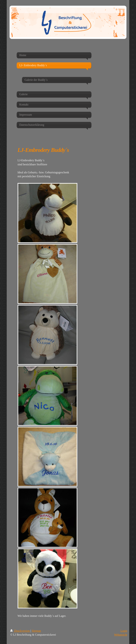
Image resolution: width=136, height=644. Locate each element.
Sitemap (36, 631)
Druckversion (20, 631)
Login (124, 631)
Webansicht (121, 635)
